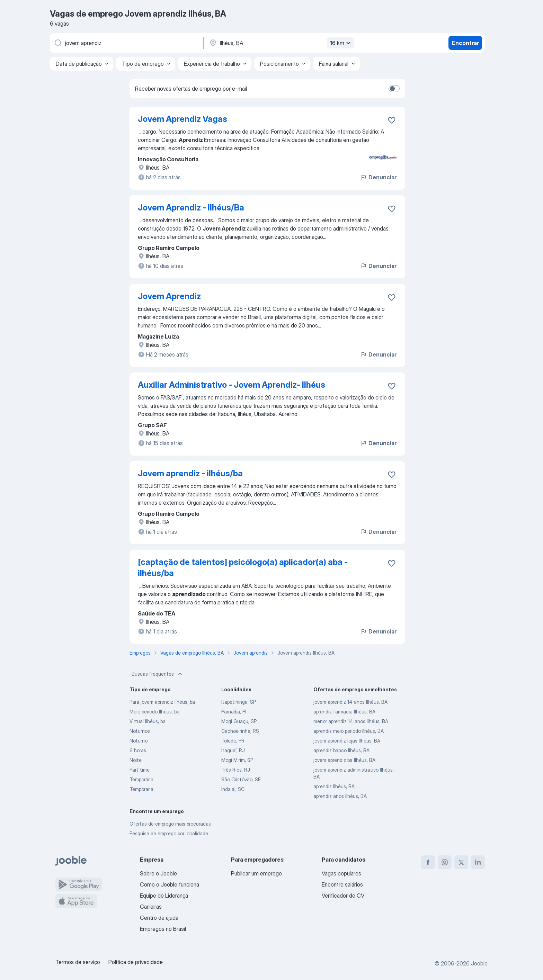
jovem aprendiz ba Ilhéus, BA (344, 760)
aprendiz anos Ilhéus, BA (340, 796)
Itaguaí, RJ (233, 750)
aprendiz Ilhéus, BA (334, 786)
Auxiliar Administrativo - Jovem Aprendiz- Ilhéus (232, 385)
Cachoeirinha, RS (240, 731)
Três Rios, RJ (236, 770)
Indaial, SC (233, 789)
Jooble (479, 963)
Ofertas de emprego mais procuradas (170, 824)
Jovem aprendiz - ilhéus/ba (190, 473)
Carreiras (151, 907)
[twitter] (461, 862)
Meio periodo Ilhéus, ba (154, 712)
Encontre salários (342, 884)
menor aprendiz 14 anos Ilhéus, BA (351, 721)
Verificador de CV (343, 896)
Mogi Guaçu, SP (239, 721)
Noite (136, 760)
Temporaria (141, 789)
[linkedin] (478, 862)
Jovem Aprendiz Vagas (183, 119)
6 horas (138, 750)
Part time (140, 770)
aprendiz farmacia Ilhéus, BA (344, 712)
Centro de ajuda (159, 918)
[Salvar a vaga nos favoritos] (392, 120)
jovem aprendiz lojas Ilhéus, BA (347, 741)
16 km (341, 43)
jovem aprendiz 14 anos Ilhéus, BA (350, 702)
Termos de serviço (78, 962)
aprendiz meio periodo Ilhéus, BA (349, 731)
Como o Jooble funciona (170, 884)
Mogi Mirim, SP (237, 760)
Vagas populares (341, 873)
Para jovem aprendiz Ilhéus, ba (162, 702)
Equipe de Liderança (164, 896)
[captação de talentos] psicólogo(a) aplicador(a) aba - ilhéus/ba (243, 568)
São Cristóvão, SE (241, 779)
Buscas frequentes (158, 674)
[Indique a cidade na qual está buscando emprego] (281, 43)
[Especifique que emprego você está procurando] (126, 43)
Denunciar (378, 177)
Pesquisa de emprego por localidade (169, 833)
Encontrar (465, 43)
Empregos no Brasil (163, 929)
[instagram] (445, 862)
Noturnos (140, 731)
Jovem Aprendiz (169, 296)
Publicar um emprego (256, 873)
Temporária (141, 779)
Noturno (139, 741)
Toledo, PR (233, 741)
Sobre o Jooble (158, 873)
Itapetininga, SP (239, 702)
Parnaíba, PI (234, 712)
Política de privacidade (136, 962)
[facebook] (428, 862)
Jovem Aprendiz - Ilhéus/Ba (191, 208)
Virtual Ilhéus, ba (148, 721)
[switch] (394, 89)
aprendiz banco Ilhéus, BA (341, 750)
